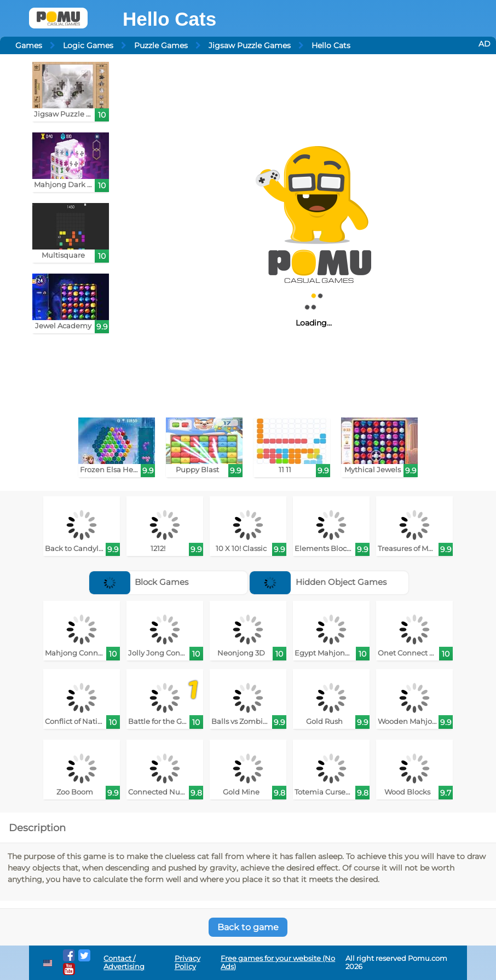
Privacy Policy (188, 962)
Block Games (139, 582)
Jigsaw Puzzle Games (250, 45)
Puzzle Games (161, 45)
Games (29, 45)
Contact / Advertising (124, 962)
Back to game (248, 927)
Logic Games (88, 45)
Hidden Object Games (318, 582)
